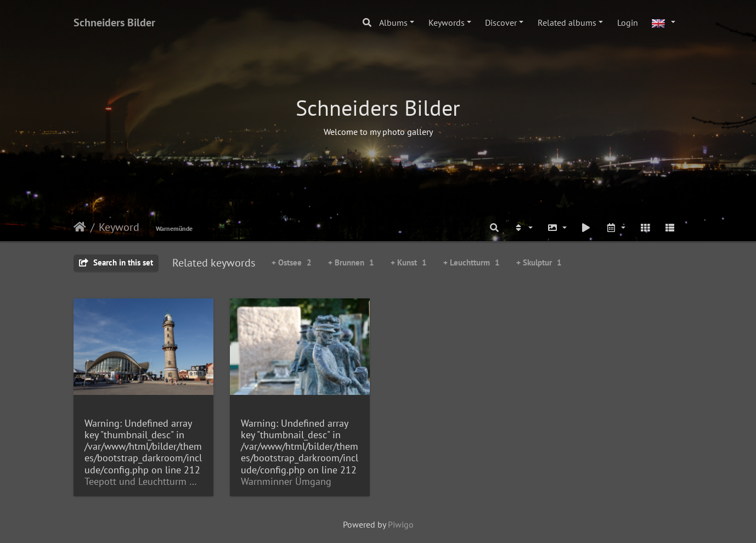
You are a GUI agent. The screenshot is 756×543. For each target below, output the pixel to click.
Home (80, 227)
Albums (393, 22)
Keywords (447, 22)
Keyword (119, 227)
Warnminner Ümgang (286, 481)
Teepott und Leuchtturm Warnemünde (143, 481)
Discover (501, 22)
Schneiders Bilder (114, 22)
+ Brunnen (351, 262)
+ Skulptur (539, 262)
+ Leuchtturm (472, 262)
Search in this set (116, 262)
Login (628, 22)
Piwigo (401, 524)
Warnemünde (174, 228)
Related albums (567, 22)
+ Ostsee (292, 262)
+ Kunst (409, 262)
